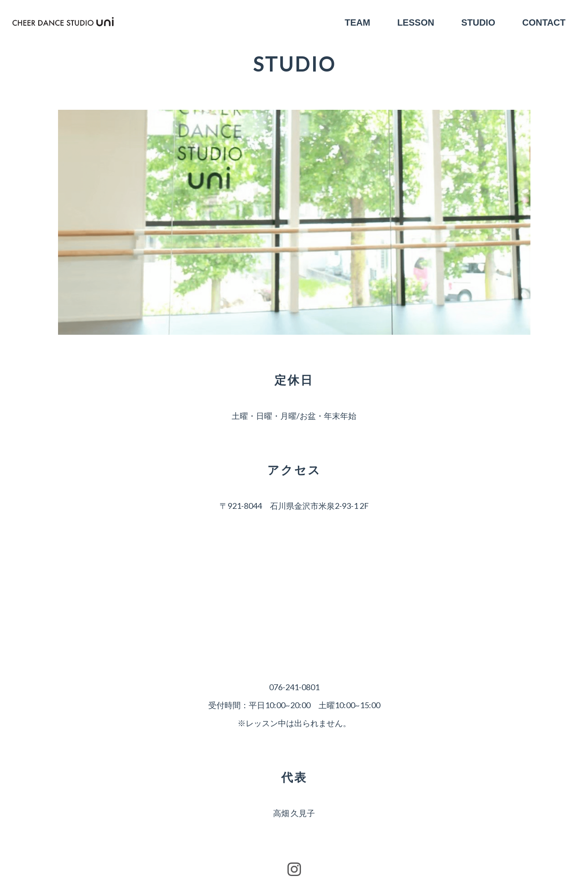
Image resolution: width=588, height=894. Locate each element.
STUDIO (478, 22)
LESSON (416, 22)
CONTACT (544, 22)
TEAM (357, 22)
